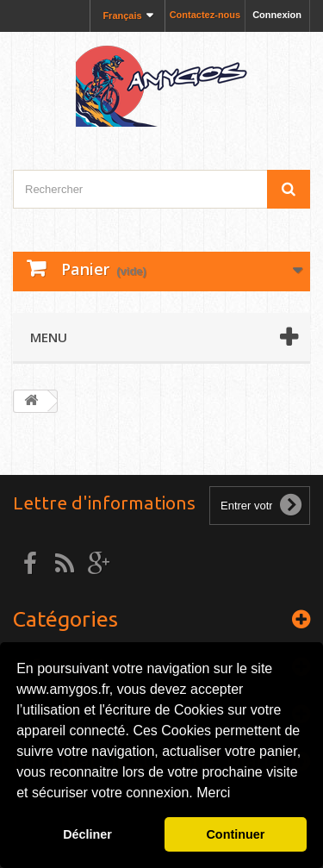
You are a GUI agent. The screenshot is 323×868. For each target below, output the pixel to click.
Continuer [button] (235, 834)
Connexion (277, 15)
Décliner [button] (87, 834)
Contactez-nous (205, 15)
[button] (237, 795)
